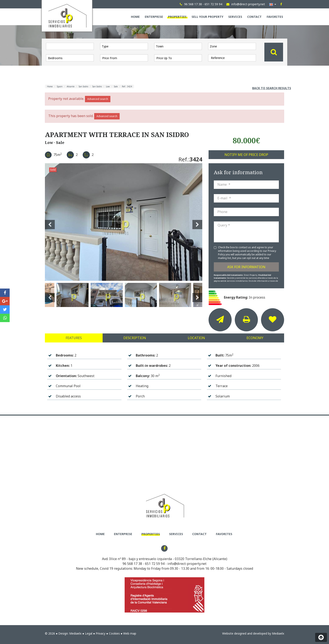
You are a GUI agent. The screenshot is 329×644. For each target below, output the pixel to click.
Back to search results (272, 88)
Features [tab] (74, 338)
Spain (60, 86)
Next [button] (197, 222)
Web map (130, 633)
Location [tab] (196, 338)
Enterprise (154, 17)
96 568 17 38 (132, 564)
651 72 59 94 (155, 564)
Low (108, 86)
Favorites (275, 17)
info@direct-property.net (187, 564)
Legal (89, 633)
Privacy (101, 633)
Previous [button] (50, 222)
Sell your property (207, 17)
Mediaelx (75, 633)
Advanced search (98, 99)
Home (135, 17)
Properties (177, 17)
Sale (116, 86)
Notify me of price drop (246, 155)
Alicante (71, 86)
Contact (254, 17)
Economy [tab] (255, 338)
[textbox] (125, 46)
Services (235, 17)
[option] (124, 222)
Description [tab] (135, 338)
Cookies (114, 633)
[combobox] (124, 46)
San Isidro (83, 86)
